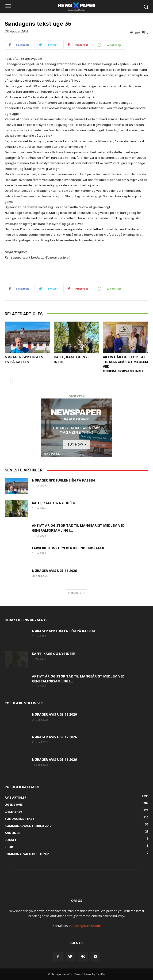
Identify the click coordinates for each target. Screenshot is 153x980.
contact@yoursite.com (85, 926)
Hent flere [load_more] (76, 593)
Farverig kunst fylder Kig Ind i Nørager (68, 548)
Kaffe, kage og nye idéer (54, 503)
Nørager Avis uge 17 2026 (54, 737)
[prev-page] (8, 381)
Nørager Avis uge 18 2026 (54, 571)
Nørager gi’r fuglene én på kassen (25, 359)
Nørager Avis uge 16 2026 (54, 759)
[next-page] (15, 381)
